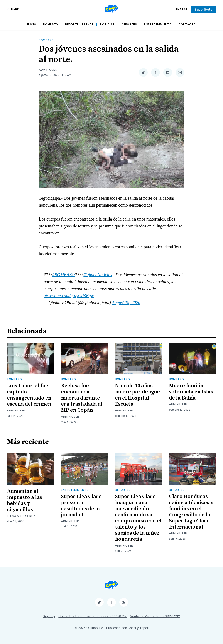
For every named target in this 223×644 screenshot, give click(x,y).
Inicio (32, 24)
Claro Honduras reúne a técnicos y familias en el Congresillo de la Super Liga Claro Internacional (191, 512)
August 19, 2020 (126, 303)
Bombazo (51, 24)
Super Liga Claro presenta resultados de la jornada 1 (81, 506)
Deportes (129, 24)
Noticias (107, 24)
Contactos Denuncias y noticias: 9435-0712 (92, 616)
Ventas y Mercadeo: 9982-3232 (155, 616)
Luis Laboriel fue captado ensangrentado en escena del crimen (29, 395)
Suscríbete (204, 9)
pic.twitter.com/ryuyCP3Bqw (69, 296)
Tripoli (144, 628)
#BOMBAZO (63, 275)
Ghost (132, 628)
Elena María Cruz (21, 516)
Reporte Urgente (79, 24)
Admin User (48, 70)
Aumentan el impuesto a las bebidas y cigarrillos (24, 500)
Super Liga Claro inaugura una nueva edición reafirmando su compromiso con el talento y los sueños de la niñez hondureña (138, 518)
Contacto (187, 24)
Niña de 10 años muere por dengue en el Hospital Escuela (137, 395)
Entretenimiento (158, 24)
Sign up (49, 616)
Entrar (182, 9)
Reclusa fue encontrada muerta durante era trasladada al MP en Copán (82, 398)
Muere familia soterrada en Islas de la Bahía (191, 392)
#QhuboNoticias (98, 275)
